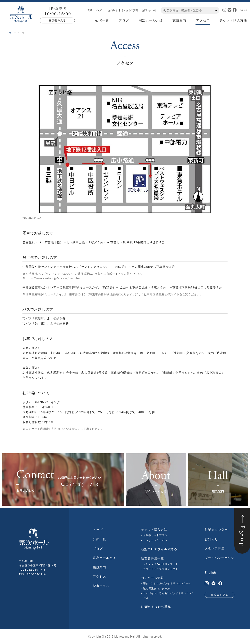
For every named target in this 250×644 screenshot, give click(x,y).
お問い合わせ (149, 10)
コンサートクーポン (155, 540)
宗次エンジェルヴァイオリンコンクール (167, 583)
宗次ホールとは (151, 20)
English (243, 10)
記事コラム (101, 586)
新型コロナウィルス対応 (159, 549)
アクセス (203, 20)
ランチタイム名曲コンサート (161, 564)
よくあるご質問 (130, 10)
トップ (98, 530)
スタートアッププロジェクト (161, 569)
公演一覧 (102, 20)
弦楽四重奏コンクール (157, 588)
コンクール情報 (152, 578)
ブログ (124, 20)
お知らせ (113, 10)
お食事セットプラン (155, 535)
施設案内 (179, 20)
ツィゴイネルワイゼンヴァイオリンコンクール (169, 596)
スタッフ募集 (215, 548)
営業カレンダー (96, 10)
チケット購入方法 (233, 20)
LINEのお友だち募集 (156, 607)
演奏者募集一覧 (152, 558)
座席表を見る (57, 20)
